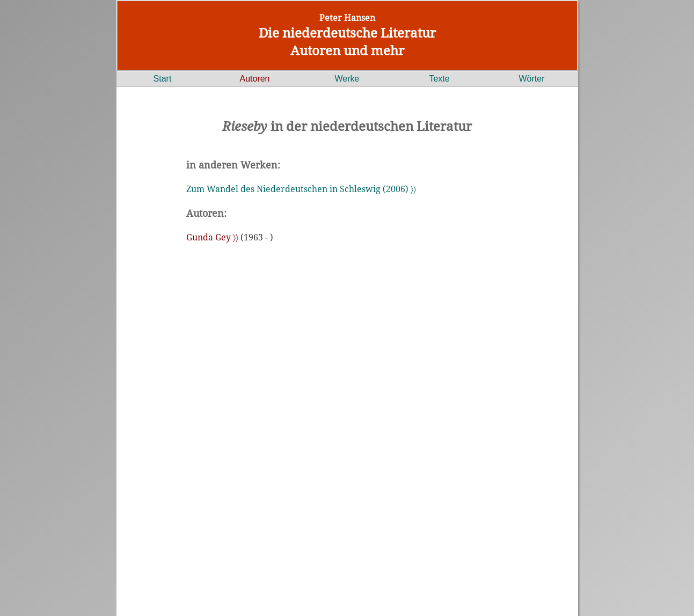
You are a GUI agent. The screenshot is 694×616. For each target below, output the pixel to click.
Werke (347, 79)
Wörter (532, 79)
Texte (439, 79)
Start (163, 79)
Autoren (254, 79)
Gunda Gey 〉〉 (212, 237)
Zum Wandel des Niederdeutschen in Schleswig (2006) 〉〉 (301, 189)
